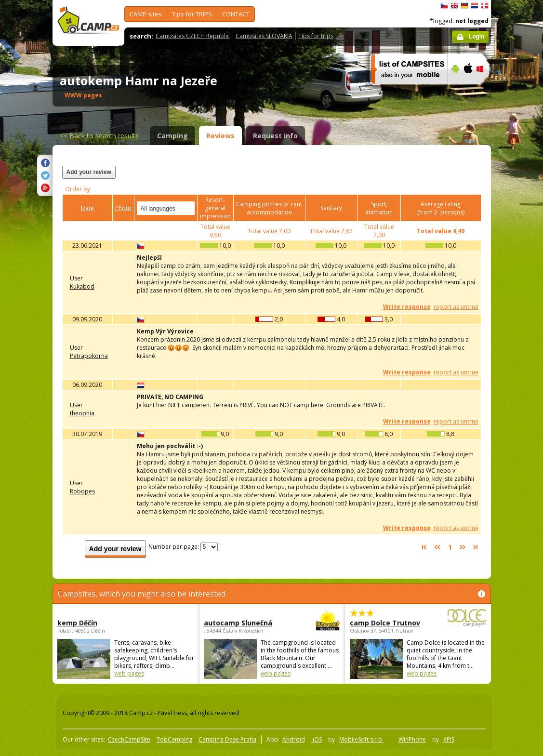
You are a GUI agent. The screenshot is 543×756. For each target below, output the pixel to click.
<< (99, 136)
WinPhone (412, 739)
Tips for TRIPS (192, 14)
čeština (444, 6)
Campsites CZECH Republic (193, 36)
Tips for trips (316, 36)
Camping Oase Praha (227, 739)
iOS (317, 739)
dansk (485, 6)
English (454, 6)
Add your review (89, 172)
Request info (275, 136)
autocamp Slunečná (245, 623)
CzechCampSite (129, 739)
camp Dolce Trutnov (391, 623)
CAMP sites (146, 14)
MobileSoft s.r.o (361, 739)
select (188, 208)
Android (294, 739)
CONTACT (236, 14)
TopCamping (174, 739)
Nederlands (475, 6)
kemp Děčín (77, 623)
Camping (172, 136)
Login (477, 37)
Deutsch (464, 6)
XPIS (449, 739)
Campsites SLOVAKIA (264, 36)
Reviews (220, 136)
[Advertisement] (362, 178)
